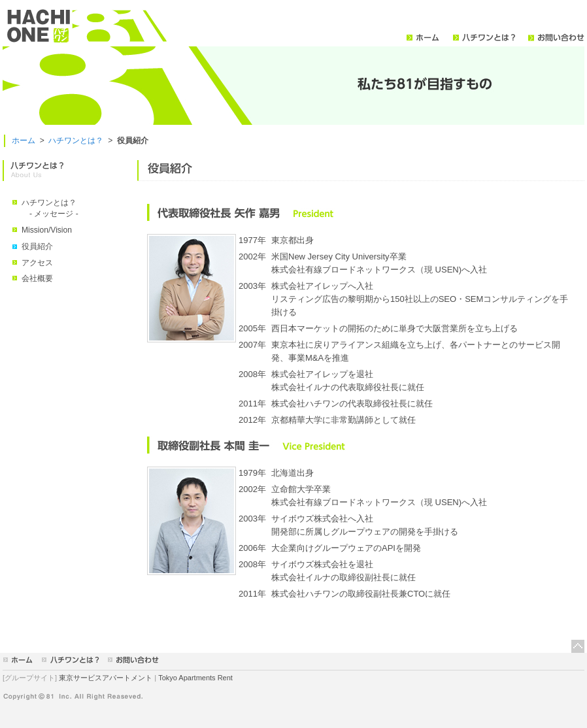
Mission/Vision (47, 230)
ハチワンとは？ (76, 141)
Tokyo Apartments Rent (195, 678)
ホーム (24, 141)
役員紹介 (37, 246)
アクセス (37, 263)
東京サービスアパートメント (106, 678)
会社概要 (37, 278)
